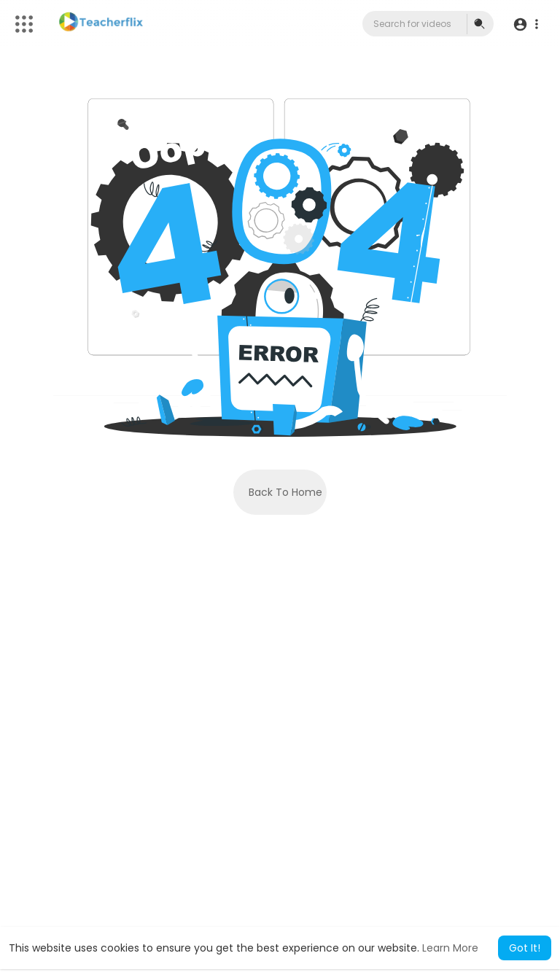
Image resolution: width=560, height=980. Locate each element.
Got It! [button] (525, 948)
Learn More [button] (450, 948)
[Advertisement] (280, 793)
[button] (525, 24)
